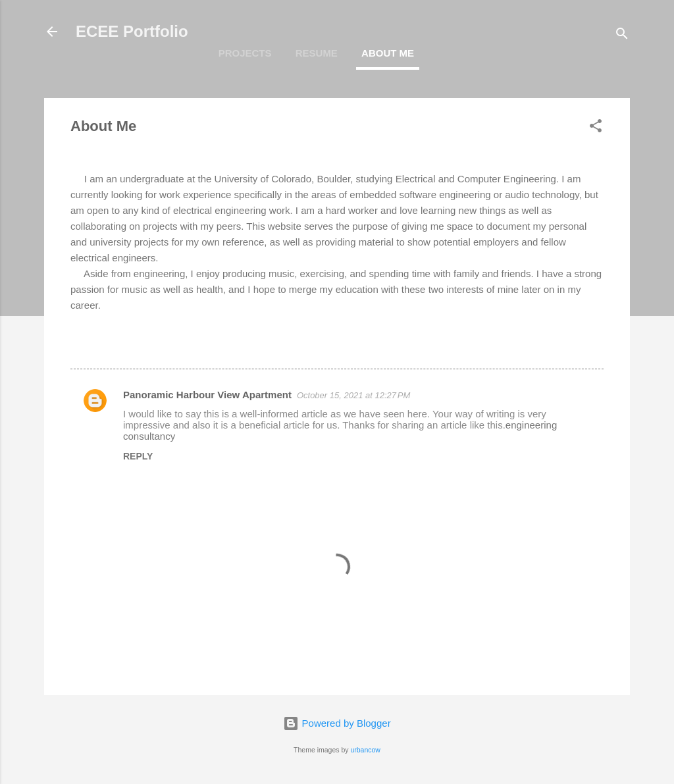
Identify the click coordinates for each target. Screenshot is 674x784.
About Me (388, 53)
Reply (138, 456)
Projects (245, 53)
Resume (317, 53)
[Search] (622, 36)
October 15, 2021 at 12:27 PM (353, 395)
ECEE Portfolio (132, 31)
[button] (596, 128)
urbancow (365, 750)
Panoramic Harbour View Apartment (207, 395)
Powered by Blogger (337, 723)
